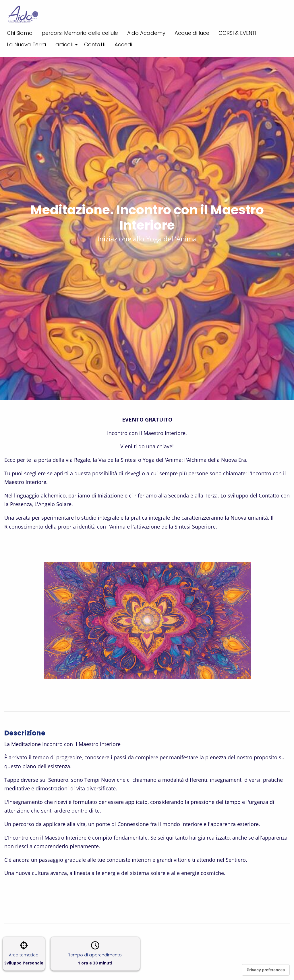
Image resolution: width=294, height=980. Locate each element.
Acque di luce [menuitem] (192, 33)
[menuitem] (65, 45)
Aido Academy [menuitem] (146, 33)
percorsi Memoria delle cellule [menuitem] (80, 33)
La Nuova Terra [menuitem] (27, 44)
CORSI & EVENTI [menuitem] (237, 33)
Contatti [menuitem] (95, 44)
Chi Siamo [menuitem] (20, 33)
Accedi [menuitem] (123, 44)
